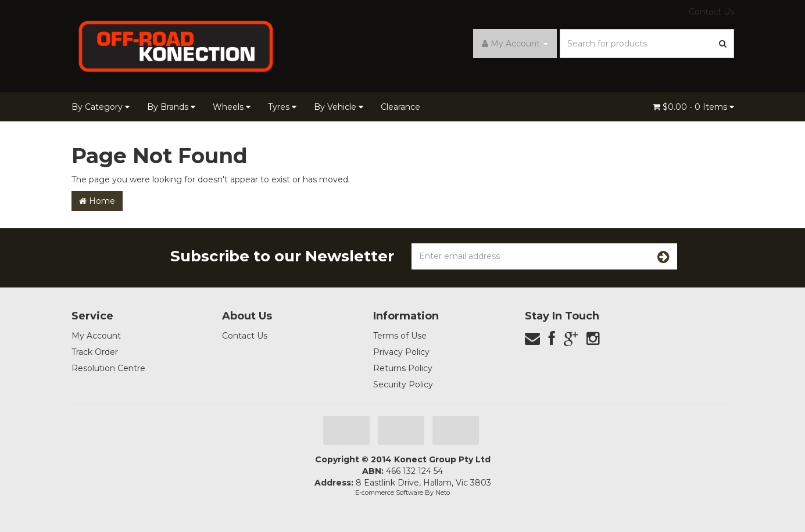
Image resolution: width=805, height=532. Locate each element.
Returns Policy (403, 368)
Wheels (232, 107)
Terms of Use (400, 336)
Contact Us (711, 12)
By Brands (171, 107)
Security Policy (403, 384)
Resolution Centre (108, 368)
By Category (101, 107)
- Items (693, 107)
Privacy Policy (401, 352)
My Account (96, 336)
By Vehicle (339, 107)
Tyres (282, 107)
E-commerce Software (389, 493)
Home (97, 201)
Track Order (95, 352)
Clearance (400, 107)
